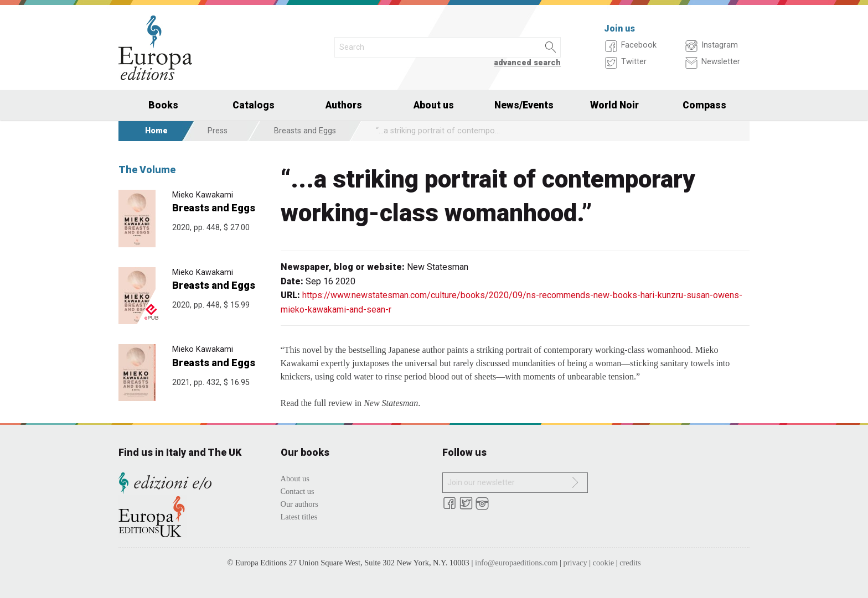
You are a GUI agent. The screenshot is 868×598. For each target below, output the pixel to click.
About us (434, 105)
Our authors (299, 504)
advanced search (527, 63)
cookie (603, 563)
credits (630, 563)
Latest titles (299, 517)
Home (156, 131)
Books (163, 105)
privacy (575, 563)
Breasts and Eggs (305, 131)
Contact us (298, 491)
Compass (704, 105)
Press (218, 131)
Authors (344, 105)
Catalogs (254, 105)
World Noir (614, 105)
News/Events (524, 105)
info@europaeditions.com (516, 563)
